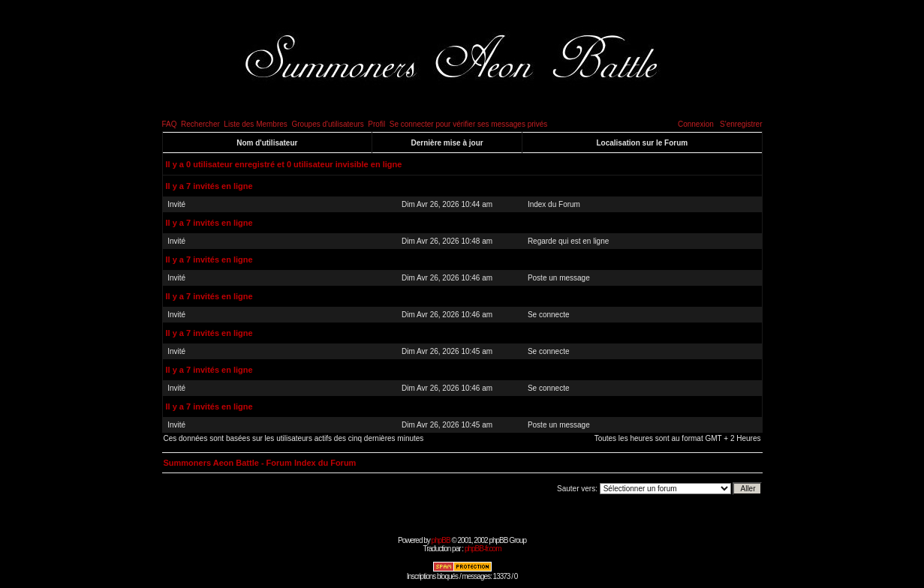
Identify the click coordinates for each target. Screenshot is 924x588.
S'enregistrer (741, 124)
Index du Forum (554, 204)
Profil (376, 124)
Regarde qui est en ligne (568, 241)
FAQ (170, 124)
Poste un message (559, 278)
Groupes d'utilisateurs (327, 124)
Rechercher (200, 124)
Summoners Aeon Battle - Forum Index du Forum (260, 463)
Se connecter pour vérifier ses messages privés (469, 124)
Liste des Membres (255, 124)
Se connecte (549, 315)
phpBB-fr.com (483, 549)
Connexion (696, 124)
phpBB (441, 540)
